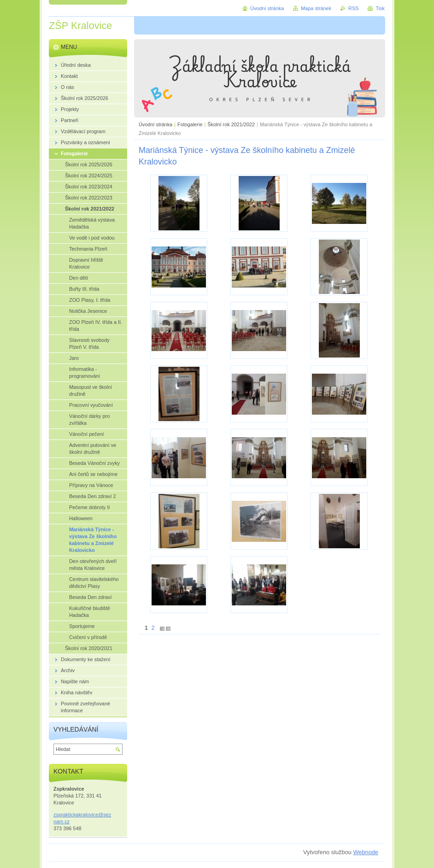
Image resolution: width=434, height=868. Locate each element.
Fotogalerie (190, 124)
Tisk (380, 8)
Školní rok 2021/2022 (231, 124)
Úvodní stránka (155, 124)
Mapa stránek (316, 8)
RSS (353, 8)
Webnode (366, 852)
